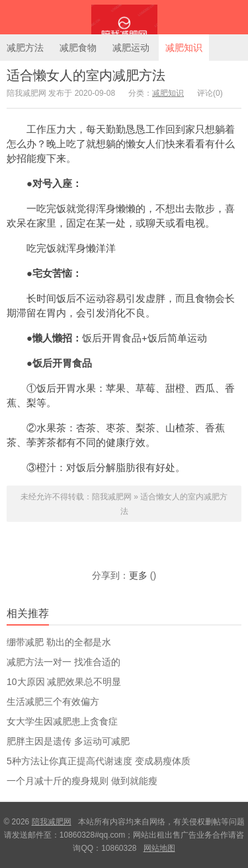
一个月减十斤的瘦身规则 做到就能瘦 (82, 781)
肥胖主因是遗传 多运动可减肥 (68, 741)
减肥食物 (78, 48)
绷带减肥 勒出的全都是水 (59, 642)
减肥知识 (184, 48)
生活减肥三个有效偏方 (53, 702)
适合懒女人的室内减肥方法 (86, 75)
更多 (138, 575)
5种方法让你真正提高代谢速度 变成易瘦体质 (99, 761)
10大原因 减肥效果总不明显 (64, 682)
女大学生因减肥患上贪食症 (62, 721)
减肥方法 (25, 48)
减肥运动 (131, 48)
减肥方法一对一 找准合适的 (63, 662)
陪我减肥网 (124, 17)
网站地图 (159, 848)
